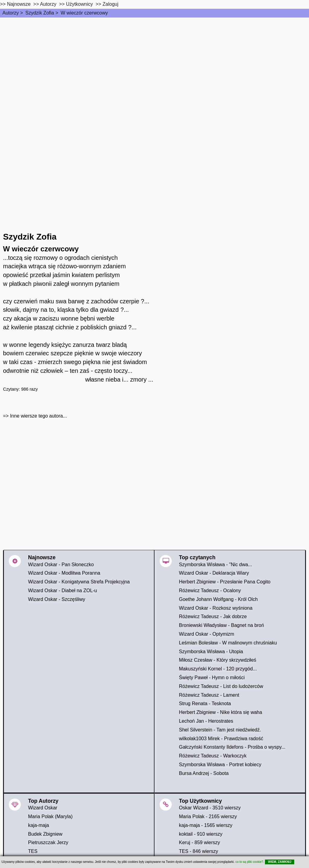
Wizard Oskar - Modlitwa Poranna (64, 573)
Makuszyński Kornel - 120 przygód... (218, 669)
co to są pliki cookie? (249, 862)
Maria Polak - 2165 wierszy (208, 816)
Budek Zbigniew (45, 834)
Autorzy (11, 13)
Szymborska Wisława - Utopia (211, 652)
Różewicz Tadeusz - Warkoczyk (213, 756)
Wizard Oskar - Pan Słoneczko (61, 565)
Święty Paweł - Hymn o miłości (212, 678)
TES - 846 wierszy (199, 851)
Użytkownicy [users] (80, 4)
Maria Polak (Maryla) (50, 816)
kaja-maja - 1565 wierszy (206, 825)
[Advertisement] (154, 63)
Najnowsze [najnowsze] (19, 4)
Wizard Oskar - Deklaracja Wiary (214, 573)
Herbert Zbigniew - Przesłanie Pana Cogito (225, 582)
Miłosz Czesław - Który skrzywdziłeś (218, 660)
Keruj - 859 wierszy (199, 842)
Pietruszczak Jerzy (48, 842)
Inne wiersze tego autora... (38, 416)
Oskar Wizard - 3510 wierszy (210, 808)
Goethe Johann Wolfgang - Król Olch (218, 599)
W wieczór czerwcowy (84, 13)
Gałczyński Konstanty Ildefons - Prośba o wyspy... (232, 747)
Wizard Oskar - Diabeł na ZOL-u (63, 590)
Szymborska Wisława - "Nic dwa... (215, 565)
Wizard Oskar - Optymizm (207, 634)
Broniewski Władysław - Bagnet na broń (221, 625)
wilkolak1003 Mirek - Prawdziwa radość (221, 739)
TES (33, 851)
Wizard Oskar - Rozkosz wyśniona (216, 608)
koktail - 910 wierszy (201, 834)
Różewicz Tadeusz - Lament (209, 695)
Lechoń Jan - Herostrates (206, 721)
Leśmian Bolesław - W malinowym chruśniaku (228, 643)
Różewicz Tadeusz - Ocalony (210, 590)
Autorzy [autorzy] (48, 4)
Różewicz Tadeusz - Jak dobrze (213, 616)
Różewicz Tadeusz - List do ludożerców (221, 686)
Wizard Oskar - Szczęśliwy (57, 599)
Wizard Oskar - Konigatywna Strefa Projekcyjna (79, 582)
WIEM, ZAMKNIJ (280, 862)
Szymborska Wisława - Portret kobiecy (220, 765)
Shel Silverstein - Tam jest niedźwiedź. (220, 730)
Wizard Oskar (43, 808)
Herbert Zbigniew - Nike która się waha (221, 712)
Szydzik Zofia (40, 13)
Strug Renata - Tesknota (205, 703)
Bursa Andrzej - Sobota (204, 773)
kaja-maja (38, 825)
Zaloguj (110, 4)
